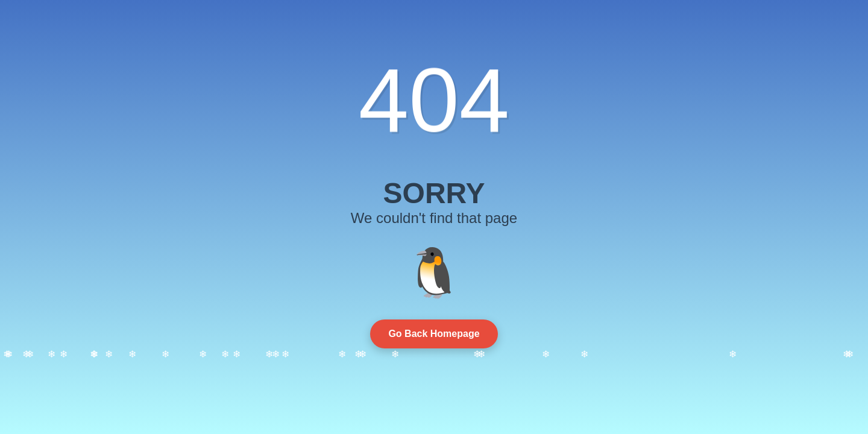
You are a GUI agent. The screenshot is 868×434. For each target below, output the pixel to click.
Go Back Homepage (434, 334)
